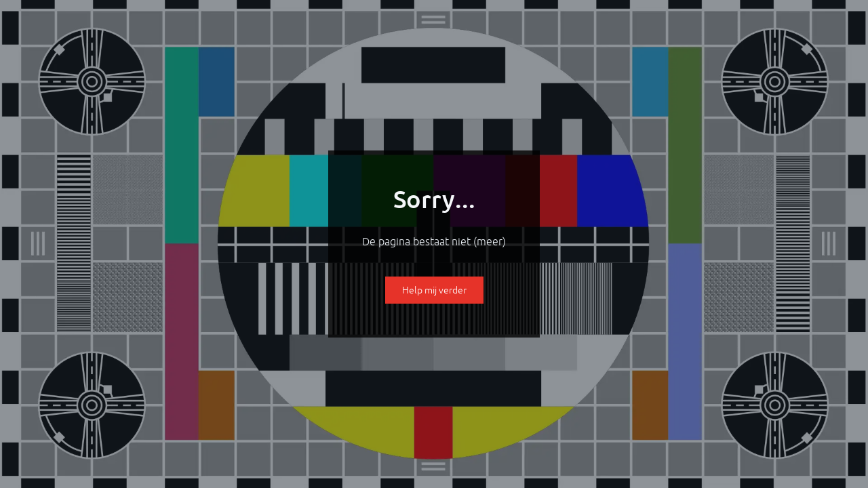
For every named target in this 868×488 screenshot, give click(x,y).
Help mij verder (434, 290)
